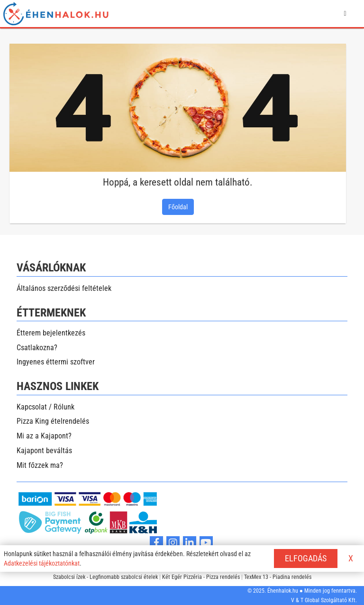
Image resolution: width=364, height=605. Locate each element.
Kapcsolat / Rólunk (45, 407)
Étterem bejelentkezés (51, 333)
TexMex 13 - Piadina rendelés (278, 577)
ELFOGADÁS (306, 558)
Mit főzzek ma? (40, 465)
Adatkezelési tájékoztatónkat (42, 563)
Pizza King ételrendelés (53, 421)
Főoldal (178, 207)
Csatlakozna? (37, 348)
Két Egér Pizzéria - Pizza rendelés (201, 577)
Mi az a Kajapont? (44, 436)
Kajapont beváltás (44, 451)
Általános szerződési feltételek (64, 288)
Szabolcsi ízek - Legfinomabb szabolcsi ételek (105, 577)
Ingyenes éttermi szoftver (56, 362)
